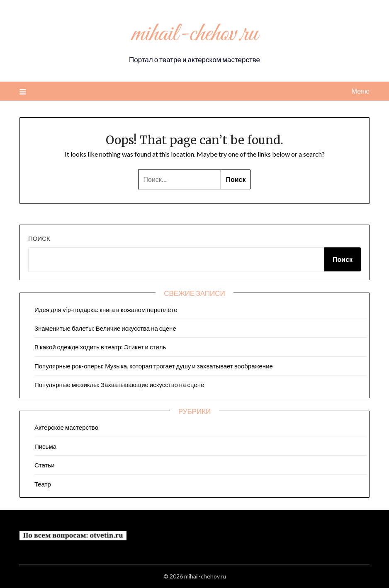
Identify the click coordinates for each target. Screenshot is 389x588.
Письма (45, 446)
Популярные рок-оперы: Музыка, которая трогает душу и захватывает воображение (154, 366)
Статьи (45, 465)
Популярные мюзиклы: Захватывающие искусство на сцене (119, 385)
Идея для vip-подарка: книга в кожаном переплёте (106, 310)
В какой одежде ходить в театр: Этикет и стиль (100, 347)
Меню (361, 91)
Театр (43, 484)
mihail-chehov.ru (195, 34)
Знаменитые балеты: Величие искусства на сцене (105, 328)
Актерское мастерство (66, 427)
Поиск (39, 238)
